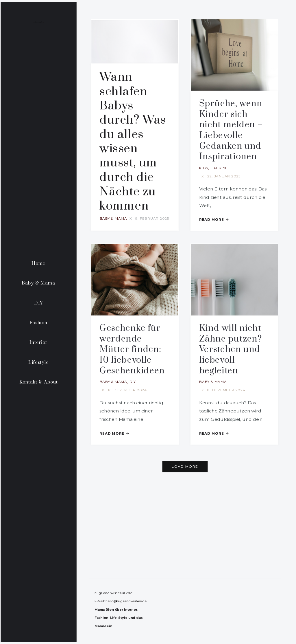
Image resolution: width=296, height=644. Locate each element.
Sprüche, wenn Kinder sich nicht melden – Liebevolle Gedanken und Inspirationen (231, 130)
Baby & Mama (38, 283)
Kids (204, 168)
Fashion (38, 323)
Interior (38, 342)
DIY (38, 303)
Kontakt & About (38, 382)
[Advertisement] (185, 515)
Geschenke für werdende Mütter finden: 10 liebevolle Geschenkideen (132, 349)
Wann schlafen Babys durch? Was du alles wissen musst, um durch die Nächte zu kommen (133, 142)
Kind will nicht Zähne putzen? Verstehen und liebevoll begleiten (231, 349)
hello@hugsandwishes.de (126, 601)
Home (38, 263)
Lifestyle (39, 362)
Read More (214, 220)
